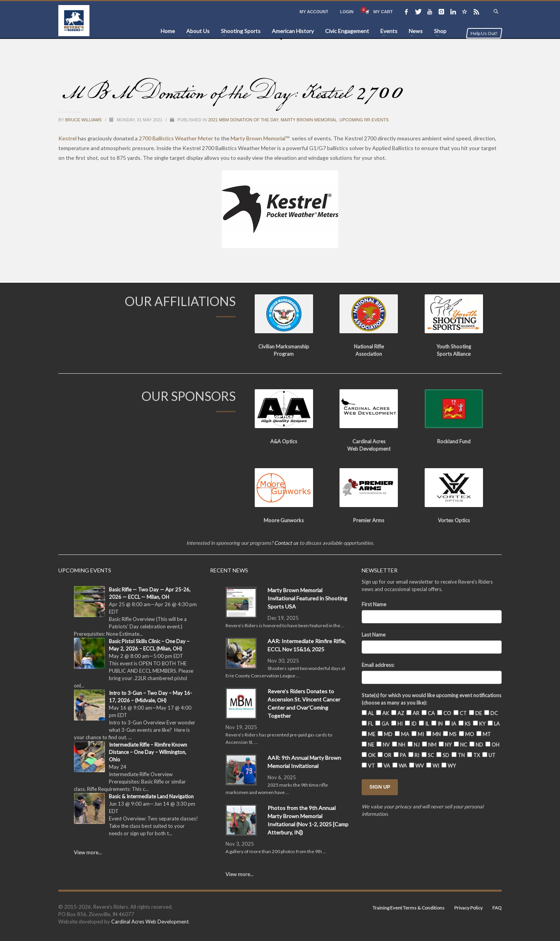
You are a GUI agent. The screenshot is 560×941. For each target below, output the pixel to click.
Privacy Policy (468, 908)
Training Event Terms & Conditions (409, 908)
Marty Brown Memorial (309, 120)
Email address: (378, 665)
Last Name (374, 635)
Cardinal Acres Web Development (150, 922)
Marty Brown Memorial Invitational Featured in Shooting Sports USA (307, 598)
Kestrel (67, 138)
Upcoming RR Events (364, 120)
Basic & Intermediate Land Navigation (151, 796)
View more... (88, 852)
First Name (374, 604)
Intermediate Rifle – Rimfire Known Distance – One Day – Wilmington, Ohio (148, 752)
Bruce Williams (84, 120)
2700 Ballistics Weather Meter (176, 138)
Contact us (286, 543)
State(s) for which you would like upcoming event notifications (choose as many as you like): (431, 699)
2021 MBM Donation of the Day (243, 120)
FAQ (497, 908)
